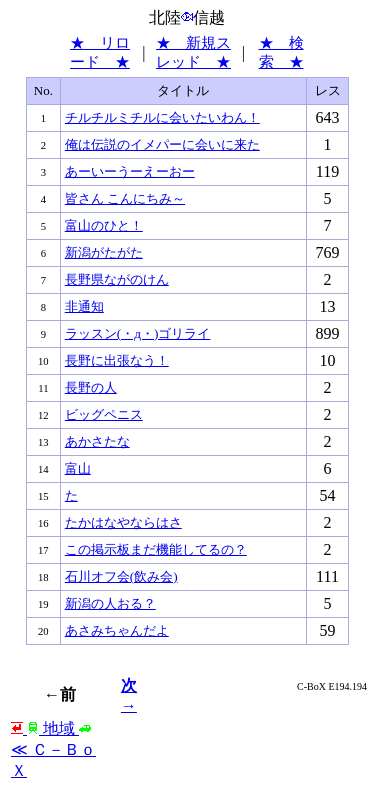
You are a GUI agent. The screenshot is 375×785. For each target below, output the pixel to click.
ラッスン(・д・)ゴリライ (138, 333)
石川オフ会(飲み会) (121, 576)
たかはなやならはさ (123, 522)
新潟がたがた (104, 252)
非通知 (84, 306)
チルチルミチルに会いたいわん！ (162, 117)
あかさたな (97, 441)
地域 (51, 728)
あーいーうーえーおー (130, 171)
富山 (78, 468)
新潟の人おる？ (110, 603)
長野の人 (91, 387)
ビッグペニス (104, 414)
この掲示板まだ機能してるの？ (156, 549)
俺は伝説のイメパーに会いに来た (162, 144)
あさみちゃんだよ (117, 630)
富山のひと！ (104, 225)
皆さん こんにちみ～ (125, 198)
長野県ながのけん (117, 279)
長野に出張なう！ (117, 360)
